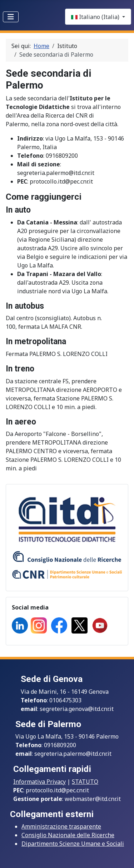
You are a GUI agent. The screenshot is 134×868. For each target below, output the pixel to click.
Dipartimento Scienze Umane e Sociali (73, 844)
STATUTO (85, 782)
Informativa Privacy (39, 782)
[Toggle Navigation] (11, 17)
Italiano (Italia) (96, 17)
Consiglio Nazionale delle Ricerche (68, 835)
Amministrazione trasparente (61, 826)
